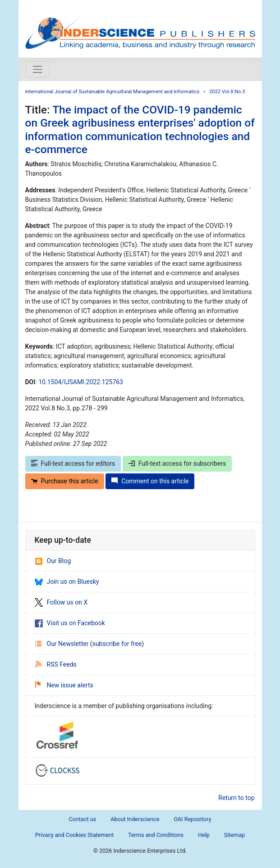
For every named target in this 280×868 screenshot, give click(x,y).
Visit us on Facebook (70, 623)
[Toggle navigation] (37, 69)
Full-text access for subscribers (177, 464)
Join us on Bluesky (67, 582)
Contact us (83, 819)
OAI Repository (192, 819)
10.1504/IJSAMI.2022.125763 (81, 382)
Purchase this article (65, 481)
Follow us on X (61, 602)
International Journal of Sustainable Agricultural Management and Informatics (112, 92)
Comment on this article (150, 481)
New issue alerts (64, 685)
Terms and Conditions (156, 835)
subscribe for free (117, 644)
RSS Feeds (56, 664)
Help (204, 835)
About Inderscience (135, 819)
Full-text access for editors (73, 464)
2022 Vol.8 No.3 (227, 92)
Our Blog (53, 561)
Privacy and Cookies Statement (74, 835)
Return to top (236, 798)
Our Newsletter (63, 644)
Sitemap (234, 835)
